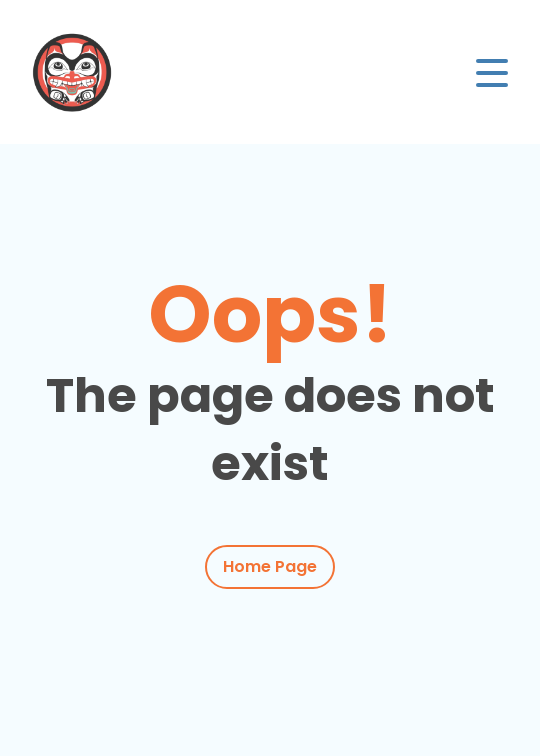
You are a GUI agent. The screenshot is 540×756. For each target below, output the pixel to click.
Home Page (270, 566)
